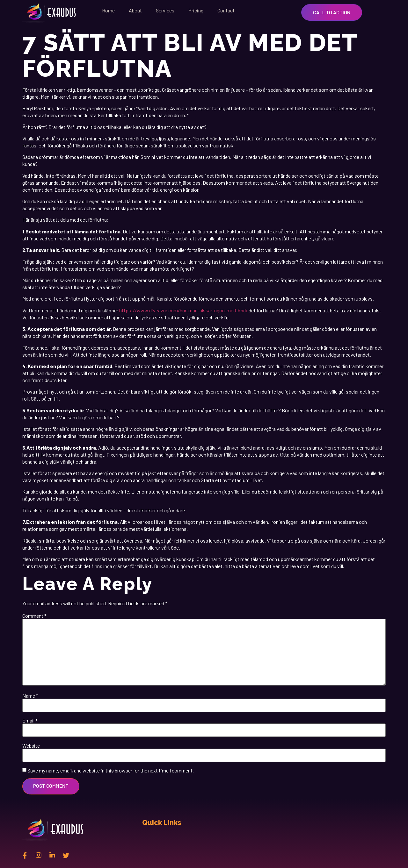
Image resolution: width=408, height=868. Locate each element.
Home (108, 10)
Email (30, 721)
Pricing (196, 10)
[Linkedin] (52, 855)
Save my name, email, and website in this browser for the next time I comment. (111, 771)
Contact (226, 10)
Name (30, 696)
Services (165, 10)
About (135, 10)
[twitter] (66, 855)
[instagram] (39, 855)
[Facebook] (25, 855)
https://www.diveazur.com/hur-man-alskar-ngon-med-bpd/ (183, 310)
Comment (34, 616)
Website (31, 746)
